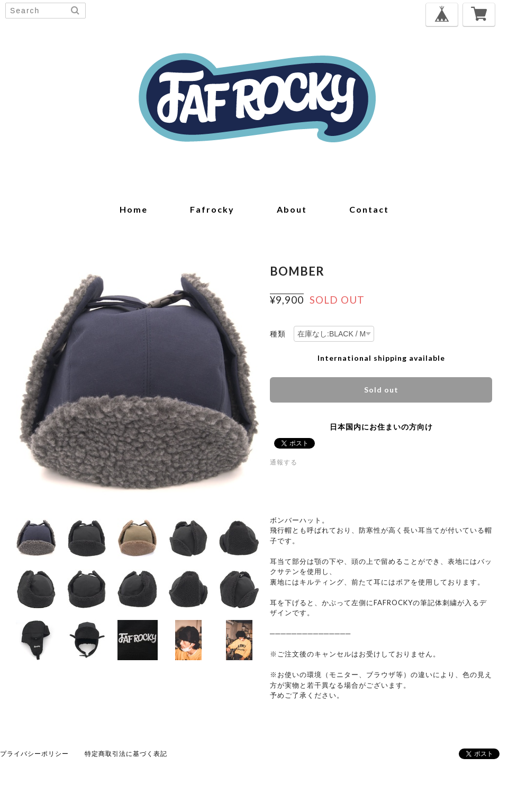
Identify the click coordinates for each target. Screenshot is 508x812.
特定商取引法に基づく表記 (126, 754)
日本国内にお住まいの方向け (381, 427)
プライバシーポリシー (34, 754)
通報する (284, 462)
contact (369, 209)
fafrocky (212, 209)
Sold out (381, 390)
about (292, 209)
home (134, 209)
